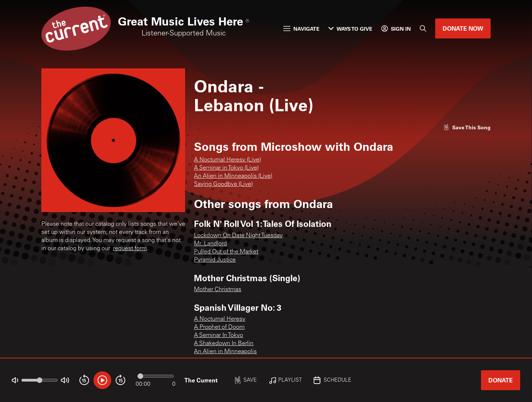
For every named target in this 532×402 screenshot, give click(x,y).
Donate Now (463, 28)
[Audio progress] (156, 376)
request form (130, 249)
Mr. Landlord (210, 244)
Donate (501, 380)
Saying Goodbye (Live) (223, 184)
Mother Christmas (218, 290)
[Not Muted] (15, 380)
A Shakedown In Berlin (224, 344)
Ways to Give (350, 29)
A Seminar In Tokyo (219, 335)
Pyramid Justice (215, 260)
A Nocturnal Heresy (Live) (227, 160)
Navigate (301, 29)
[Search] (423, 28)
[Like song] (467, 127)
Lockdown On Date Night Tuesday (238, 236)
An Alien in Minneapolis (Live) (233, 176)
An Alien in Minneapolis (225, 352)
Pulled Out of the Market (226, 252)
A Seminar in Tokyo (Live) (226, 168)
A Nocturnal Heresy (220, 319)
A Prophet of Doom (219, 327)
